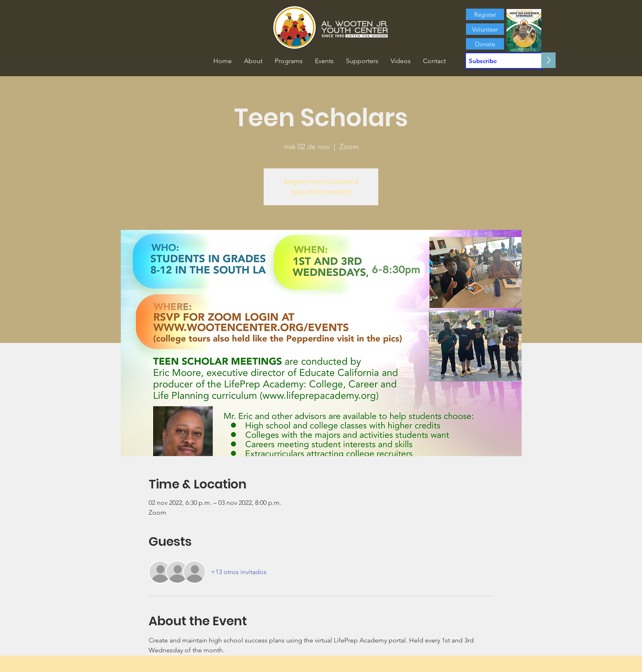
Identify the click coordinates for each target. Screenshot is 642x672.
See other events (321, 192)
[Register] (485, 14)
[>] (548, 60)
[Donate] (485, 44)
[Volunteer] (485, 29)
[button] (253, 61)
